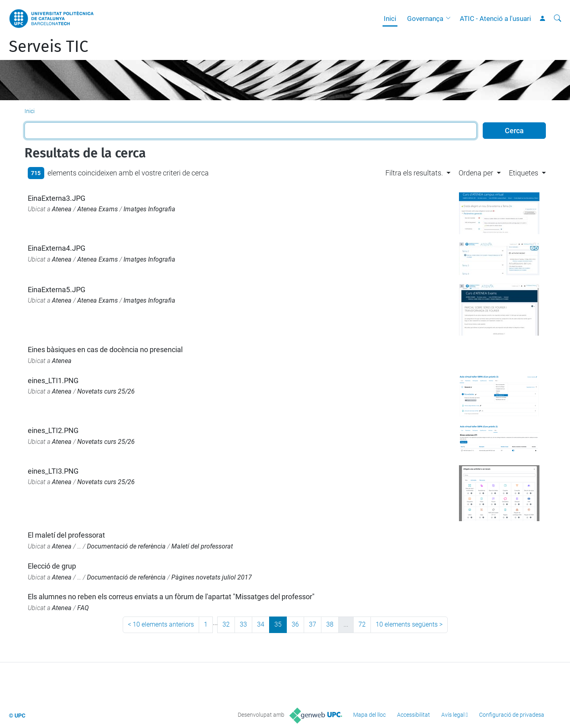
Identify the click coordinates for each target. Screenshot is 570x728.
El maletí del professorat (66, 535)
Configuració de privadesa (512, 715)
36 (295, 624)
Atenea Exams (98, 209)
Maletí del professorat (202, 546)
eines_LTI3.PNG (53, 471)
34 (261, 624)
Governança (425, 19)
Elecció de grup (52, 566)
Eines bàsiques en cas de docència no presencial (105, 350)
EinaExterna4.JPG (57, 248)
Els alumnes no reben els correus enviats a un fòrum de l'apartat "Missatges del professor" (171, 597)
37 (313, 624)
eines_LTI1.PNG (53, 380)
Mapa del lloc (369, 715)
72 (362, 624)
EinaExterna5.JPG (57, 290)
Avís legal (453, 715)
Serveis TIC (48, 47)
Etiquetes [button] (524, 173)
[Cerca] (558, 19)
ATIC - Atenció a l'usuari (495, 19)
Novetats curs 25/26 (106, 391)
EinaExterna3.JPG (57, 198)
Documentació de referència (126, 546)
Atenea (62, 209)
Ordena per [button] (476, 173)
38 (330, 624)
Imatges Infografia (149, 209)
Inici (390, 19)
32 (226, 624)
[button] (450, 19)
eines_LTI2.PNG (53, 430)
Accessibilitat (414, 715)
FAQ (83, 608)
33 (243, 624)
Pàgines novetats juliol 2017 (212, 577)
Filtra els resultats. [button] (414, 173)
